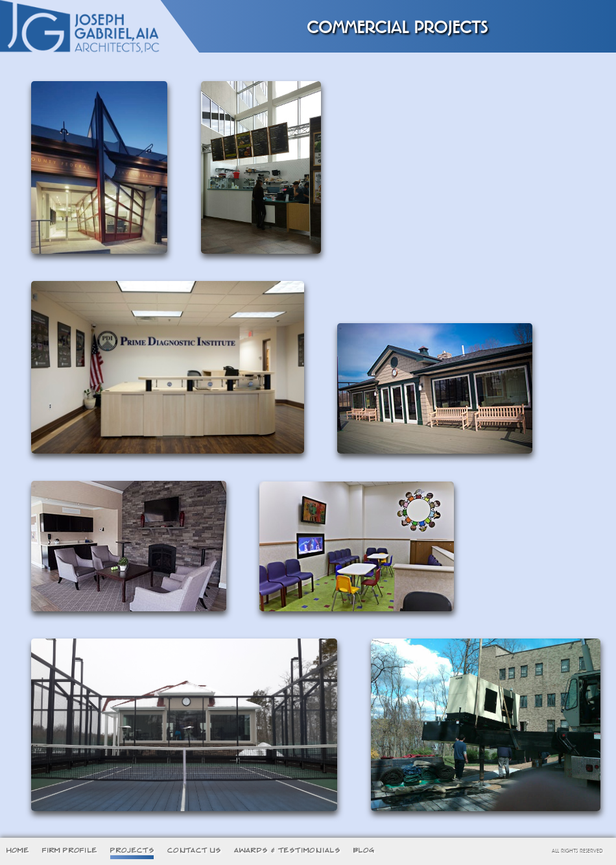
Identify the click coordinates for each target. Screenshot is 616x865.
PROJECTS (132, 850)
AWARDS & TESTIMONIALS (287, 850)
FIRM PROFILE (70, 850)
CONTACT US (194, 850)
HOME (18, 850)
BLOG (364, 850)
